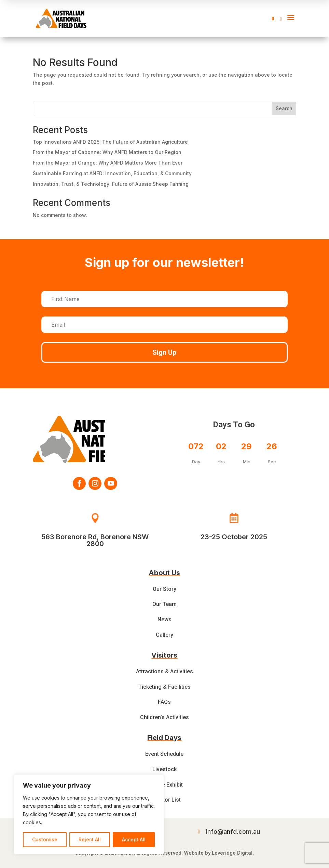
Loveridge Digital (232, 853)
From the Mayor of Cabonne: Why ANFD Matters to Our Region (107, 152)
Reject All (90, 839)
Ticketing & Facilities (164, 687)
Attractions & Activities (164, 671)
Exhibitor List (164, 800)
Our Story (164, 589)
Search (284, 108)
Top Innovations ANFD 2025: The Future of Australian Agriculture (110, 142)
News (164, 619)
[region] (89, 814)
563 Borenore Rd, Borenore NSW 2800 (95, 540)
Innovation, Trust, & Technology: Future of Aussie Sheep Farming (111, 184)
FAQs (164, 702)
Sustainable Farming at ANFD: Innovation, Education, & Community (112, 173)
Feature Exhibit (164, 785)
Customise (45, 839)
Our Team (164, 604)
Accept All (134, 839)
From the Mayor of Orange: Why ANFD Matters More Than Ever (108, 163)
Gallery (164, 635)
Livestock (164, 769)
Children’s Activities (164, 717)
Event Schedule (164, 754)
